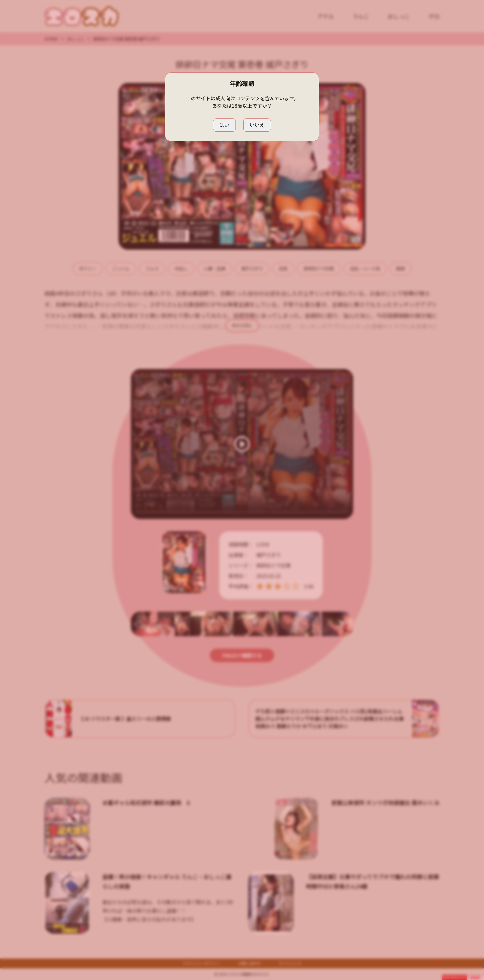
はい (224, 125)
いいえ (257, 125)
